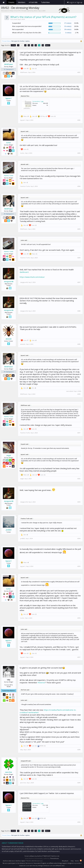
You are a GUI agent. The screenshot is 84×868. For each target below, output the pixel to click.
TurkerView (45, 2)
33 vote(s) (68, 26)
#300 (79, 822)
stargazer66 (9, 281)
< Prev (13, 45)
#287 (79, 282)
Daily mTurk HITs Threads (18, 11)
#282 (79, 120)
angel (9, 455)
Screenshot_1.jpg (38, 101)
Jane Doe (9, 772)
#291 (79, 433)
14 (36, 45)
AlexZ (36, 11)
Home (4, 2)
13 (32, 45)
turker (9, 143)
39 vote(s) (68, 29)
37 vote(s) (68, 23)
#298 (79, 750)
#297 (79, 657)
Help (72, 861)
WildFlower (9, 64)
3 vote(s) (68, 33)
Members (22, 2)
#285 (79, 229)
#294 (79, 538)
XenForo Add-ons (8, 861)
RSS (81, 860)
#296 (79, 618)
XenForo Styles (20, 861)
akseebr (9, 339)
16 (43, 45)
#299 (79, 783)
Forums (11, 2)
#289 (79, 344)
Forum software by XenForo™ (42, 856)
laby (22, 750)
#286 (79, 258)
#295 (79, 566)
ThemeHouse (54, 858)
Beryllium (65, 861)
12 (29, 45)
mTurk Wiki (33, 2)
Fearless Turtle (9, 176)
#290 (79, 394)
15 (39, 45)
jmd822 (9, 530)
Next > (48, 45)
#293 (79, 502)
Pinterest (41, 683)
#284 (79, 186)
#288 (79, 311)
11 (25, 45)
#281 (79, 72)
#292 (79, 479)
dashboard (24, 272)
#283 (79, 153)
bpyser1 (9, 98)
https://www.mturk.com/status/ (32, 277)
